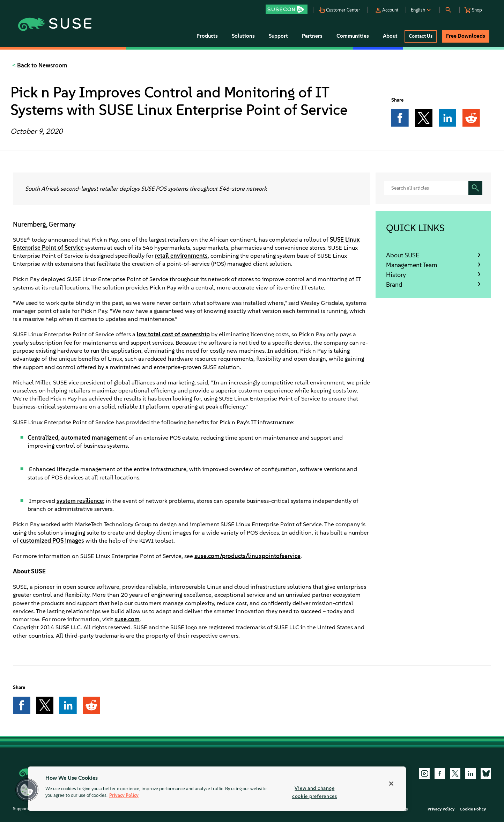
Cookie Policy (473, 809)
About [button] (390, 36)
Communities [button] (353, 36)
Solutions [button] (243, 36)
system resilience (80, 501)
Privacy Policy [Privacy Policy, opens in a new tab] (124, 796)
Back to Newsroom (42, 65)
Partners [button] (312, 36)
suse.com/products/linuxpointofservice (247, 556)
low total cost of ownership (173, 334)
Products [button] (207, 36)
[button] (288, 7)
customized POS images (52, 541)
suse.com (127, 619)
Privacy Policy (441, 809)
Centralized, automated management (77, 438)
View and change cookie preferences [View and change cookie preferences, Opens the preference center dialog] (315, 792)
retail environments (181, 256)
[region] (217, 789)
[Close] (391, 784)
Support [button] (278, 36)
